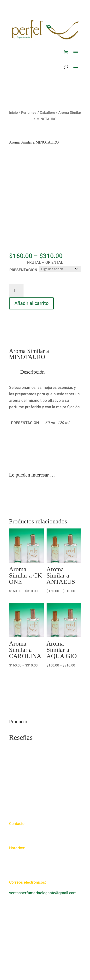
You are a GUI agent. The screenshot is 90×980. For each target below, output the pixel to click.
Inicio (13, 113)
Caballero (47, 113)
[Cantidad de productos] (16, 291)
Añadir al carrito (31, 303)
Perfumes (29, 113)
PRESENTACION (23, 270)
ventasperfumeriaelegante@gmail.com (43, 893)
